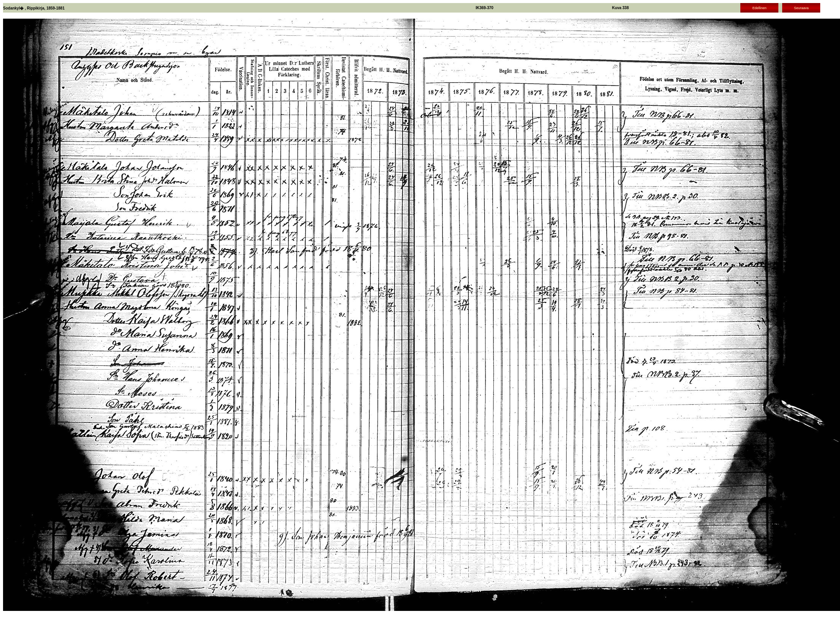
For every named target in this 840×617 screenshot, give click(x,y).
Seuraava (801, 8)
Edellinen (760, 8)
